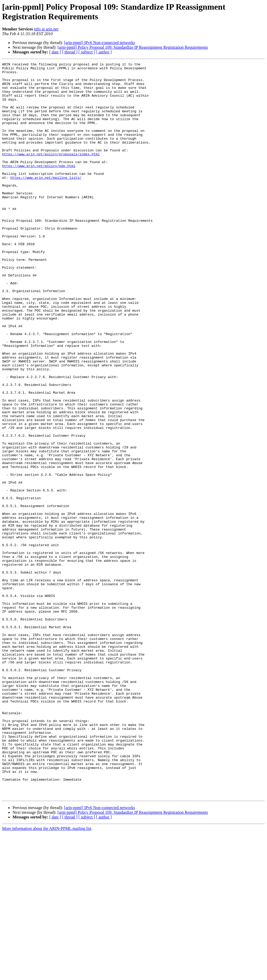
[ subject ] (87, 52)
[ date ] (55, 52)
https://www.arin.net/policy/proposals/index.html (51, 173)
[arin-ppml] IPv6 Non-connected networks (99, 43)
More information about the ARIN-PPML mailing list (47, 975)
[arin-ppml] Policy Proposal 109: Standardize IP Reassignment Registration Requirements (133, 47)
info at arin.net (46, 29)
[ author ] (104, 52)
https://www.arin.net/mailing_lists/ (46, 201)
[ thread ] (70, 52)
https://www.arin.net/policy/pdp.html (39, 187)
